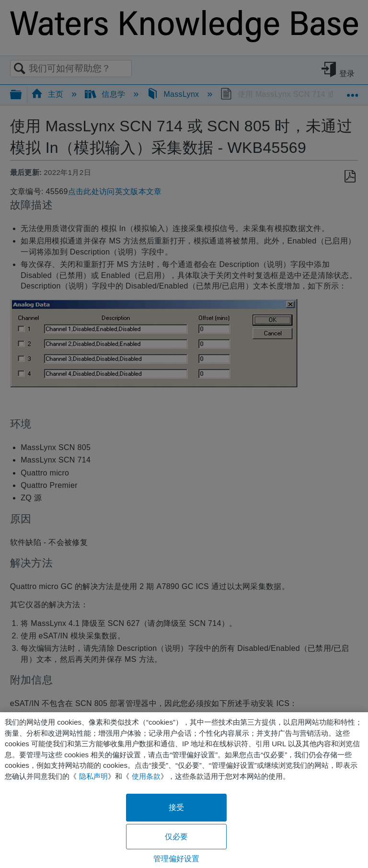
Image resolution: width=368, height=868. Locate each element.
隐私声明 (93, 776)
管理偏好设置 (177, 859)
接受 (176, 807)
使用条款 (146, 776)
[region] (184, 790)
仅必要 (176, 837)
